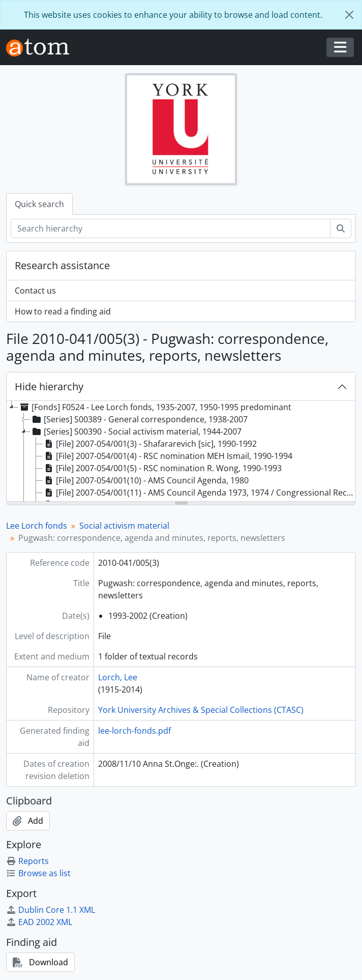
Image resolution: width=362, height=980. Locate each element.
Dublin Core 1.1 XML (51, 910)
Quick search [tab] (39, 204)
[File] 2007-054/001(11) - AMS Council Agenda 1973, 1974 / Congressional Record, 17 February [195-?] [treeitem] (199, 493)
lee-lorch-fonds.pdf (134, 731)
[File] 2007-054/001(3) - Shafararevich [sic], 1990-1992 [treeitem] (150, 444)
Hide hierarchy (49, 386)
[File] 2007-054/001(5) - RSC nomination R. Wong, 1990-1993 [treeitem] (162, 468)
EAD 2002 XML (39, 922)
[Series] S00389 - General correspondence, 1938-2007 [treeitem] (139, 419)
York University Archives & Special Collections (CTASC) (201, 710)
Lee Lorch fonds (37, 526)
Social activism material (124, 526)
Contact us (35, 291)
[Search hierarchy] (171, 228)
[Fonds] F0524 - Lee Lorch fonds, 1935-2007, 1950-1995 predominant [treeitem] (155, 407)
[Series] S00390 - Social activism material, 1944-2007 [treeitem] (136, 431)
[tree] (181, 452)
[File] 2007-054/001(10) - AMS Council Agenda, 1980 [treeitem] (146, 480)
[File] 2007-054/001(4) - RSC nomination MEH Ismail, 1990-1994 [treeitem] (168, 456)
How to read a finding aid (63, 311)
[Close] (349, 15)
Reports (27, 861)
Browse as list (38, 873)
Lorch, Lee (118, 677)
